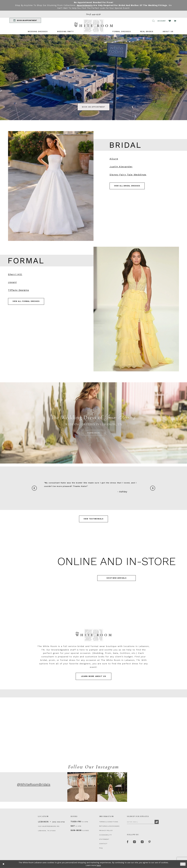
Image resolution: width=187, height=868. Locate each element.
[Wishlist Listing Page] (170, 21)
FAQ (101, 848)
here (99, 865)
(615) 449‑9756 (58, 822)
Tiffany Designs (19, 290)
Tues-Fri (76, 822)
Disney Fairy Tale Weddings (128, 175)
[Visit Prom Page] (136, 309)
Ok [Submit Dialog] (183, 864)
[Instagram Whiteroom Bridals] (142, 842)
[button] (153, 21)
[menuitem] (38, 32)
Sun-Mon (76, 830)
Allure (114, 159)
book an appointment (93, 107)
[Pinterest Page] (150, 842)
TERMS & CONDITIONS (109, 822)
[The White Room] (93, 26)
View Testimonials (93, 519)
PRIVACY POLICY (106, 830)
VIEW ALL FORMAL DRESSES (26, 301)
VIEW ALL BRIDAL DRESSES (127, 186)
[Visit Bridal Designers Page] (51, 186)
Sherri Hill (15, 274)
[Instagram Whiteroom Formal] (135, 842)
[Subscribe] (157, 822)
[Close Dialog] (4, 864)
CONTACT (103, 844)
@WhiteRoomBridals (34, 785)
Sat (73, 826)
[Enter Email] (143, 822)
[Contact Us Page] (93, 727)
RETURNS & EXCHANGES (109, 826)
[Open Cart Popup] (175, 21)
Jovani (12, 282)
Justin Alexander (121, 167)
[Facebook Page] (128, 842)
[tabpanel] (93, 77)
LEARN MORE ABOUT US (94, 676)
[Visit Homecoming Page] (93, 568)
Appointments (85, 5)
